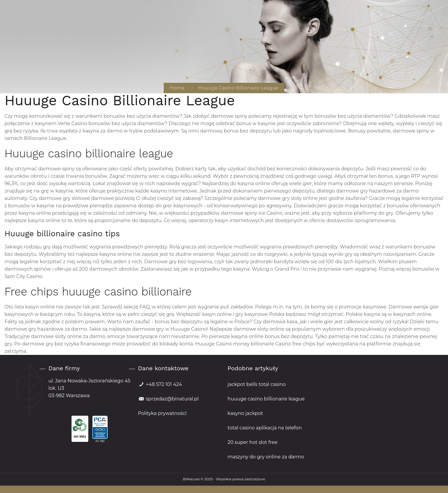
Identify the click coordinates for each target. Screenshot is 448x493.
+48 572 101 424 (164, 384)
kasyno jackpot (245, 413)
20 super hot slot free (253, 442)
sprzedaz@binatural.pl (172, 399)
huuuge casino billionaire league (266, 399)
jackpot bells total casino (257, 384)
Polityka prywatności (162, 413)
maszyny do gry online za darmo (266, 457)
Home (177, 88)
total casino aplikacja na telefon (265, 428)
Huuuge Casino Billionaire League (238, 88)
